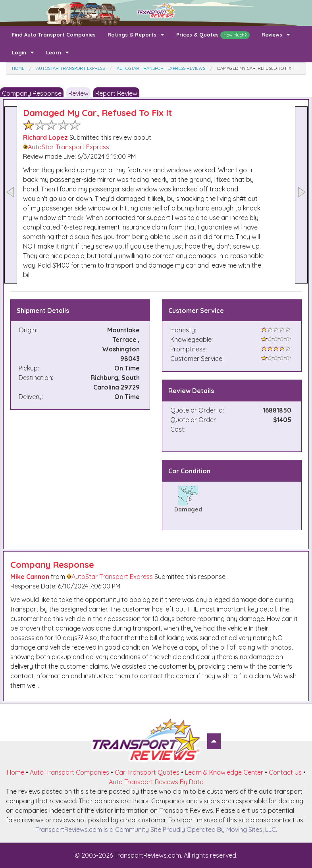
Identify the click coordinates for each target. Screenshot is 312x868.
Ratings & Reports (132, 35)
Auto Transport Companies (69, 772)
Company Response (32, 93)
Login (19, 52)
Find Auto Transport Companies (54, 35)
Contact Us (285, 772)
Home (15, 772)
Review (78, 93)
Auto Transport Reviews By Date (156, 782)
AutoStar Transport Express (66, 147)
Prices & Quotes (213, 35)
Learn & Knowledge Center (224, 772)
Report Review (116, 93)
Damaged (188, 509)
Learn (54, 52)
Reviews (272, 35)
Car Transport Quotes (147, 772)
